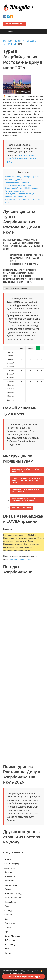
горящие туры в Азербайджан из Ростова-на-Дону (22, 158)
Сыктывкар (10, 923)
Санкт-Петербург (12, 864)
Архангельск (10, 868)
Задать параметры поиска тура (24, 977)
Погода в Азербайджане (15, 191)
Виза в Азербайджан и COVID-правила (22, 188)
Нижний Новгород (13, 898)
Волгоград (9, 881)
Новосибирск (10, 902)
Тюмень (8, 927)
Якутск (7, 953)
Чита (7, 949)
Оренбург (9, 910)
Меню (11, 31)
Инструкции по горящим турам (18, 185)
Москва (8, 859)
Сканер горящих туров (15, 24)
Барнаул (8, 872)
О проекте (7, 973)
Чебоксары (10, 940)
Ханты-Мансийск (12, 936)
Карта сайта (17, 973)
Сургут (7, 919)
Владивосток (10, 876)
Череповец (9, 944)
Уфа (6, 932)
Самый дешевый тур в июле (17, 182)
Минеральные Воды (14, 893)
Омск (7, 906)
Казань (8, 889)
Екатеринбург (11, 885)
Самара (8, 915)
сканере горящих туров (20, 559)
